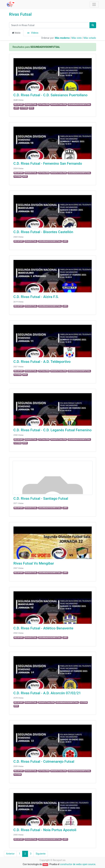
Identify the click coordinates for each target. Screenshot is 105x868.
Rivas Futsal (20, 14)
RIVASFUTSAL (31, 104)
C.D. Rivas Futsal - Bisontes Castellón (43, 232)
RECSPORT (19, 104)
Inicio (16, 33)
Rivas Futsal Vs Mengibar (34, 563)
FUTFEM (24, 108)
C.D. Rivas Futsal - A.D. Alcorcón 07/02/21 (47, 693)
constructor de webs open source (78, 864)
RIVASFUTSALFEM (58, 104)
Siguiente (41, 854)
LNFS (16, 108)
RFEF (31, 108)
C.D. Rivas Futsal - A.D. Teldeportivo (42, 362)
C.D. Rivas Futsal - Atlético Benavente (43, 628)
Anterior (10, 854)
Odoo (45, 865)
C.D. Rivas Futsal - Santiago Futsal (41, 499)
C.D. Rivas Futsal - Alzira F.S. (36, 297)
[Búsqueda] (93, 25)
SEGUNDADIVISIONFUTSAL (79, 104)
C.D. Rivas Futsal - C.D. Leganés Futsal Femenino (53, 430)
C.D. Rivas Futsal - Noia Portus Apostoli (45, 830)
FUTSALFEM (44, 104)
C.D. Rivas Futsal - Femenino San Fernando (48, 163)
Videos (32, 33)
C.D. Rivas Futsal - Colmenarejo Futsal (44, 762)
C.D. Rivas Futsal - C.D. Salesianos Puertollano (51, 95)
